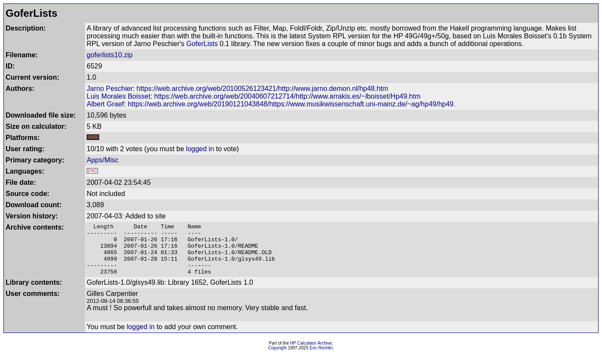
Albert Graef (105, 104)
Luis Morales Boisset (119, 96)
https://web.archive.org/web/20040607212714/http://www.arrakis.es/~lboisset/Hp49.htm (288, 96)
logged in (200, 149)
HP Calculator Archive (311, 353)
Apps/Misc (103, 160)
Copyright (277, 358)
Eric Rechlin (321, 358)
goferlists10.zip (110, 55)
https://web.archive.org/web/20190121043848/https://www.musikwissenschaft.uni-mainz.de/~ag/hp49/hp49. (292, 104)
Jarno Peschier (110, 89)
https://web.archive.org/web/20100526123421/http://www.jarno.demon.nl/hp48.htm (262, 89)
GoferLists (202, 44)
